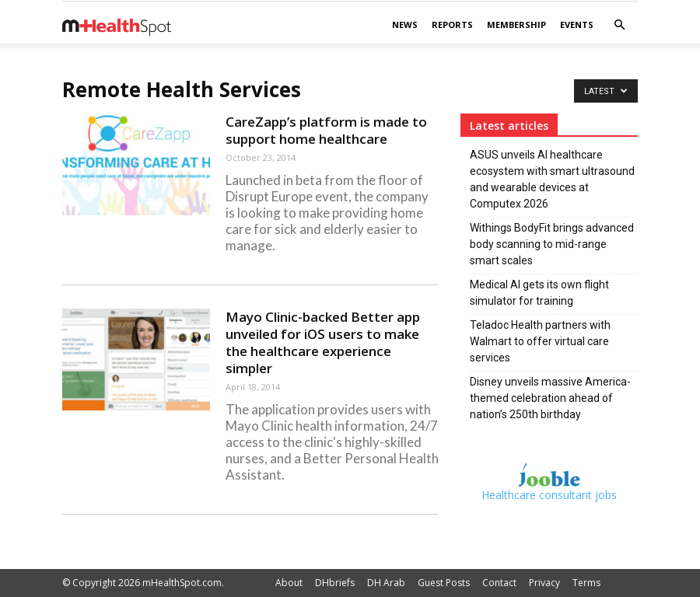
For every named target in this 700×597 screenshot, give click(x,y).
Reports (452, 24)
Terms (586, 583)
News (405, 24)
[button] (619, 25)
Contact (499, 583)
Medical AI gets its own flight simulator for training (539, 293)
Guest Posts (444, 583)
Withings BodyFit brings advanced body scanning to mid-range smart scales (552, 244)
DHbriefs (335, 583)
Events (577, 24)
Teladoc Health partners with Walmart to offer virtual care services (540, 341)
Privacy (544, 583)
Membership (516, 24)
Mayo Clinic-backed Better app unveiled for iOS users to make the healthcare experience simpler (323, 342)
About (289, 583)
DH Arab (386, 583)
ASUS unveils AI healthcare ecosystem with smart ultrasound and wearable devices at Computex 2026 (552, 179)
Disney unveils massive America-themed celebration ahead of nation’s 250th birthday (550, 398)
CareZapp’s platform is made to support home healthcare (326, 130)
